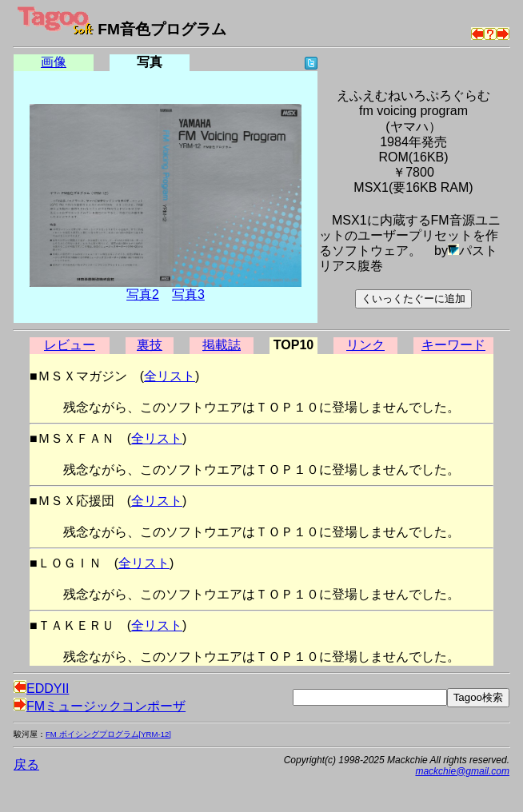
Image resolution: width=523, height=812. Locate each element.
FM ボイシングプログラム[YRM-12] (108, 734)
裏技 (150, 345)
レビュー (70, 345)
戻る (26, 764)
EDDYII (41, 689)
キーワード (453, 345)
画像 (54, 62)
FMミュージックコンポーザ (100, 706)
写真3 (188, 295)
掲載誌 (222, 345)
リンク (365, 345)
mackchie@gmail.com (462, 771)
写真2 (143, 295)
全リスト (170, 376)
